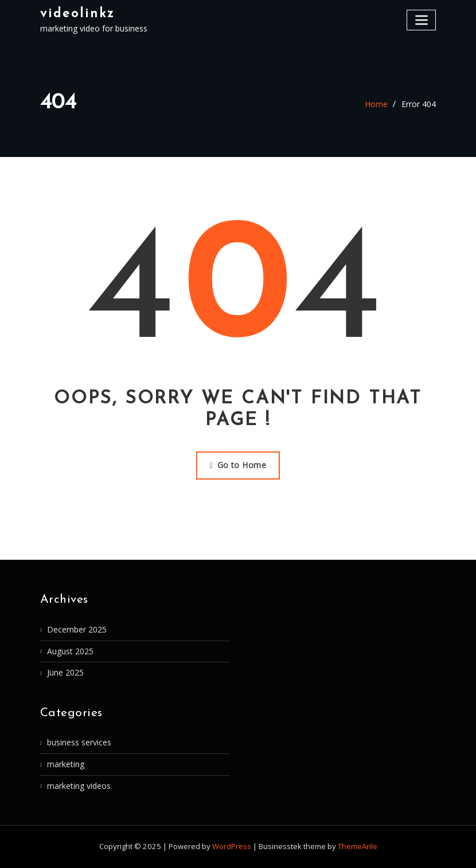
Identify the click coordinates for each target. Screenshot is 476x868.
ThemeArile (358, 846)
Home (376, 104)
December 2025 (77, 629)
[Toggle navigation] (421, 20)
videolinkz (77, 14)
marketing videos (79, 786)
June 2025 (65, 672)
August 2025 (70, 651)
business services (79, 742)
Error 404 (419, 104)
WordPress (232, 846)
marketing (66, 764)
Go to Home (238, 465)
